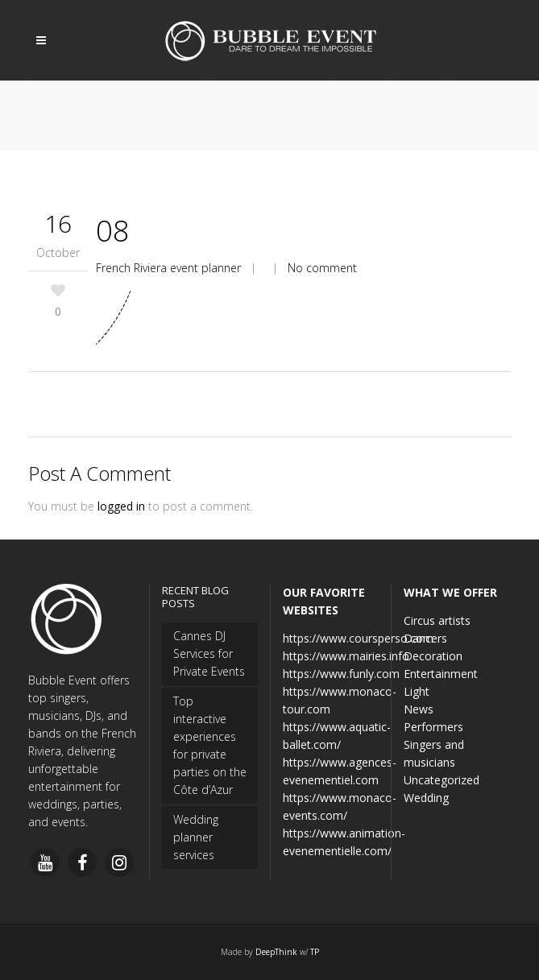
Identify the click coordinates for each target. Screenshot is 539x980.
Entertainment (441, 674)
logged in (121, 506)
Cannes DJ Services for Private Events (209, 653)
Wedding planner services (196, 837)
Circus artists (437, 620)
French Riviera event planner (168, 268)
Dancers (425, 638)
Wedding (426, 798)
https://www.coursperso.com (358, 638)
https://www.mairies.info (346, 656)
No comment (322, 268)
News (419, 709)
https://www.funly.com (341, 674)
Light (417, 691)
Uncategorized (442, 780)
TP (315, 952)
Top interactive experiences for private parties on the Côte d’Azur (210, 745)
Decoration (433, 656)
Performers (433, 727)
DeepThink (276, 952)
